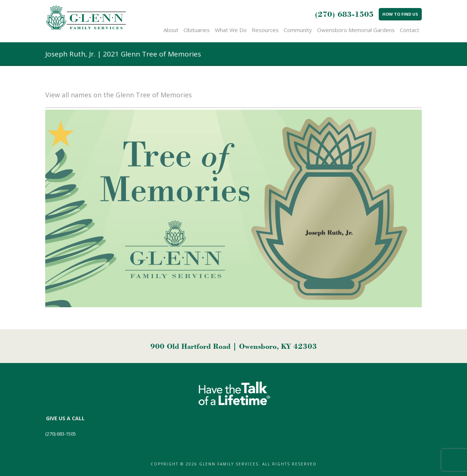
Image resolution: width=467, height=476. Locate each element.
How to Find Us (400, 14)
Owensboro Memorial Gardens (356, 30)
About (171, 30)
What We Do (231, 30)
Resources (265, 30)
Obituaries (197, 30)
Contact (410, 30)
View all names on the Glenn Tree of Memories (119, 95)
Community (298, 30)
